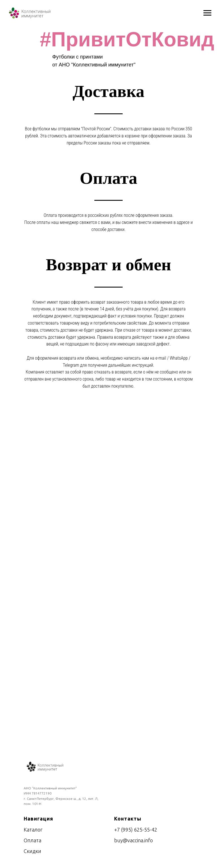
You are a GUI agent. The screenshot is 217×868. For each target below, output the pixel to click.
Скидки (32, 851)
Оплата (32, 840)
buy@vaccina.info (134, 840)
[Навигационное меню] (207, 13)
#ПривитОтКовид (127, 39)
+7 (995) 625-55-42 (136, 830)
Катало (32, 830)
